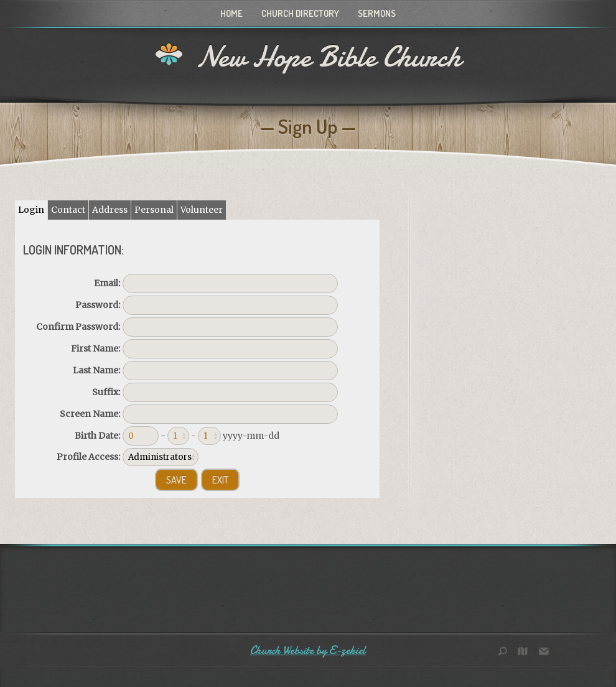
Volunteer (202, 210)
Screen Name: (90, 414)
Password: (98, 305)
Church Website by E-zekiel (308, 651)
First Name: (96, 348)
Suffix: (106, 392)
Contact (68, 210)
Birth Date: (97, 436)
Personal (154, 210)
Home (231, 13)
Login (31, 210)
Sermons (377, 13)
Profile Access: (88, 457)
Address (110, 210)
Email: (107, 283)
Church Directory (300, 13)
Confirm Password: (78, 327)
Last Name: (96, 370)
